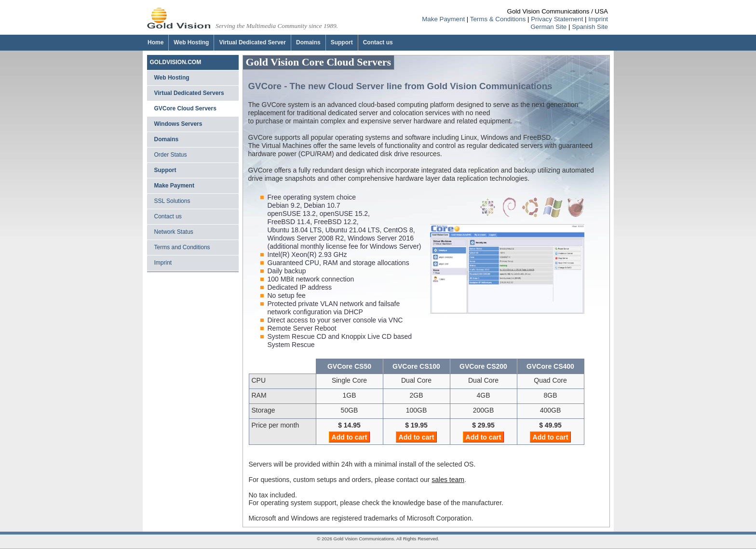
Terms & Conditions (498, 19)
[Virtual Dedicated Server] (252, 43)
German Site (548, 27)
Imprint (598, 19)
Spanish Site (590, 27)
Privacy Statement (557, 19)
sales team (448, 480)
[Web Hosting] (191, 43)
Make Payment (443, 19)
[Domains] (308, 43)
